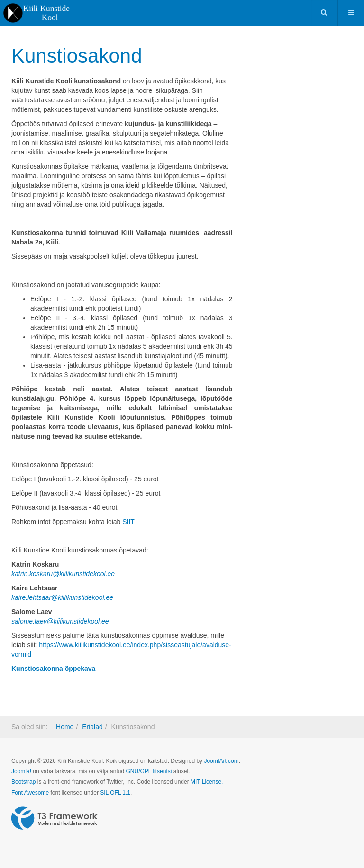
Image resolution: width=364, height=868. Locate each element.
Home (65, 727)
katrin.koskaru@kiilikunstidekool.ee (63, 574)
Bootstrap (23, 782)
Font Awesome (30, 793)
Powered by (55, 818)
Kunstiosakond (77, 56)
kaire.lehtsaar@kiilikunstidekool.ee (62, 597)
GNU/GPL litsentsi (149, 771)
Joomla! (21, 771)
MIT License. (207, 782)
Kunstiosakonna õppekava (53, 669)
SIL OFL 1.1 (115, 793)
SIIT (128, 522)
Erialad (92, 727)
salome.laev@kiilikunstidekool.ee (60, 621)
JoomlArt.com (221, 761)
